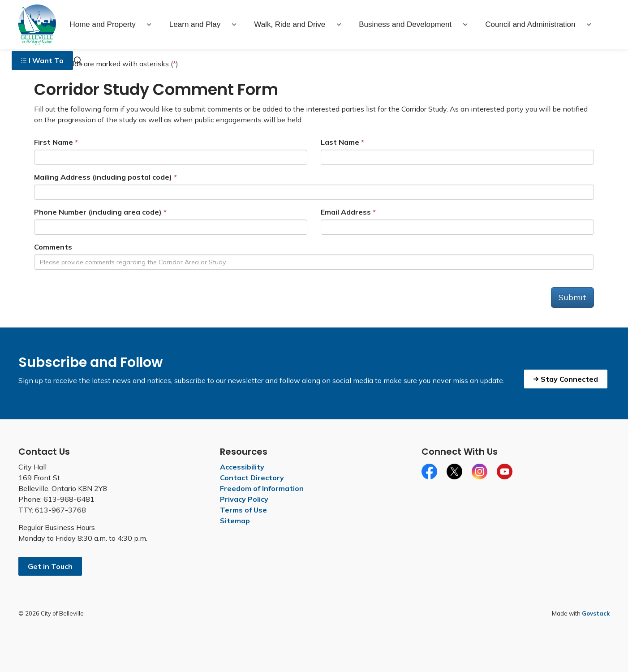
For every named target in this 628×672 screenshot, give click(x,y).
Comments (53, 247)
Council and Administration (530, 24)
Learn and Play (195, 24)
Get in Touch (50, 566)
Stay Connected (566, 379)
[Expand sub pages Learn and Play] (234, 25)
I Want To (42, 60)
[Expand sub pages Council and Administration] (589, 25)
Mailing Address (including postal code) (103, 177)
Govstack (596, 613)
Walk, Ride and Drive (290, 24)
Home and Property (102, 24)
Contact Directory (252, 478)
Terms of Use (243, 510)
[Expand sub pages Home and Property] (149, 25)
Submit (572, 297)
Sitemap (235, 521)
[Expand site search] (78, 60)
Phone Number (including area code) (98, 212)
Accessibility (242, 467)
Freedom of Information (262, 488)
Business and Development (405, 24)
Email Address (346, 212)
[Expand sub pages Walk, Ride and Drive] (339, 25)
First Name (54, 142)
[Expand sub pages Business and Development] (465, 25)
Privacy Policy (244, 499)
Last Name (340, 142)
